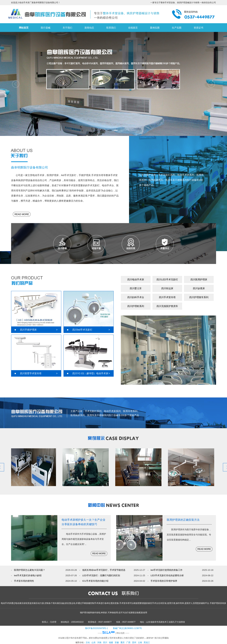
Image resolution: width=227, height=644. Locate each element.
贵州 (134, 642)
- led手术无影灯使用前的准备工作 (165, 570)
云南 (140, 642)
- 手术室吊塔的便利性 (23, 581)
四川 (105, 642)
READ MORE (22, 214)
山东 (94, 642)
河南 (99, 642)
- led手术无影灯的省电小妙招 (26, 575)
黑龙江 (147, 642)
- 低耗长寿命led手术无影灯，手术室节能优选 (102, 570)
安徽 (117, 642)
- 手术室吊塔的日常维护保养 (162, 581)
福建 (111, 642)
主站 (88, 642)
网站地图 (120, 633)
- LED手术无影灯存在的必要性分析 (166, 575)
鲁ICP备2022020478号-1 (97, 628)
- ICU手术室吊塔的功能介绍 (94, 581)
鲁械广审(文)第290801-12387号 (127, 628)
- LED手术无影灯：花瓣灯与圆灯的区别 (100, 575)
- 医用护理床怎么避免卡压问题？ (28, 570)
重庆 (123, 642)
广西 (128, 642)
